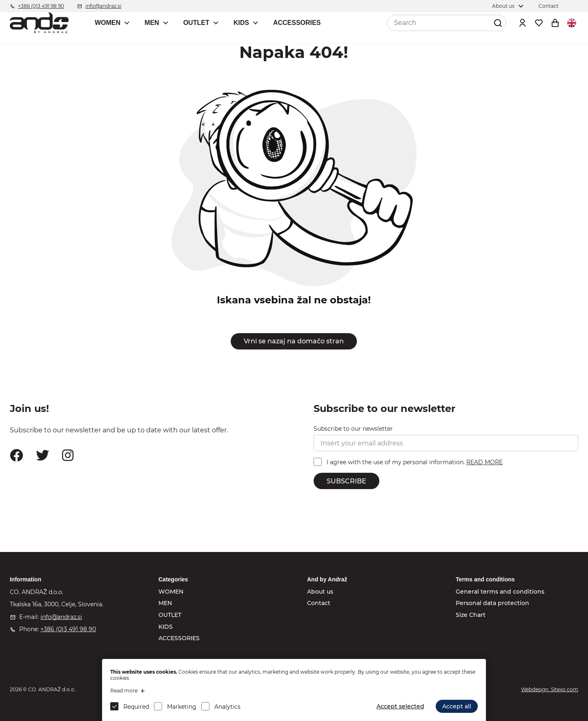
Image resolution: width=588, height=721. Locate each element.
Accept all (457, 706)
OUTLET (196, 23)
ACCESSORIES (297, 23)
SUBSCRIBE (346, 481)
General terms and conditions (500, 592)
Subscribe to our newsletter (353, 429)
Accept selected (400, 706)
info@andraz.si (61, 617)
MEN (152, 23)
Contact (319, 603)
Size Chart (471, 615)
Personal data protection (492, 603)
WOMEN (108, 23)
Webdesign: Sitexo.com (550, 689)
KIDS (241, 23)
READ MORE (484, 462)
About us (320, 592)
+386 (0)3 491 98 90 (68, 629)
